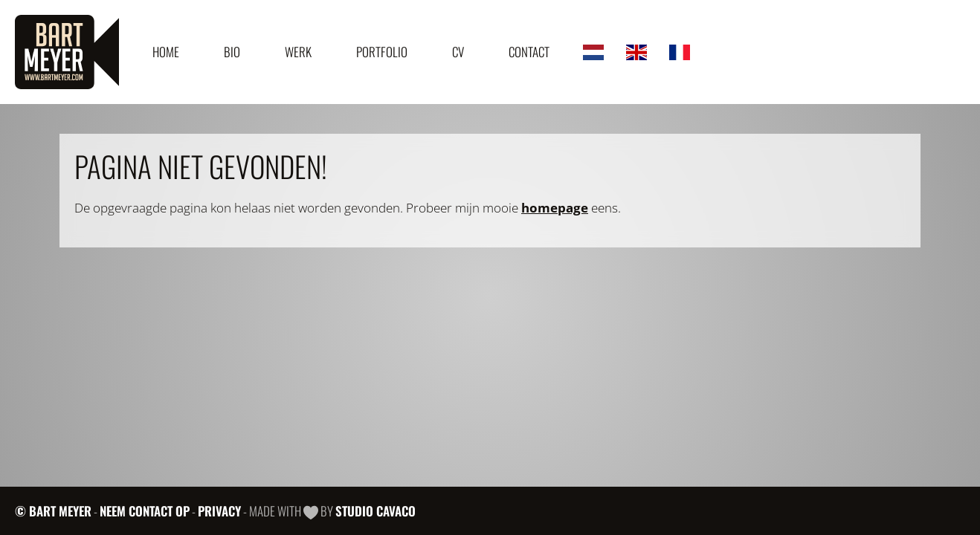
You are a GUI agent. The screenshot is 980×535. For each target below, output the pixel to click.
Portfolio (382, 52)
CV (458, 52)
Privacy (219, 511)
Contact (529, 52)
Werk (298, 52)
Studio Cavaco (375, 511)
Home (166, 52)
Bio (232, 52)
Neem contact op (145, 511)
